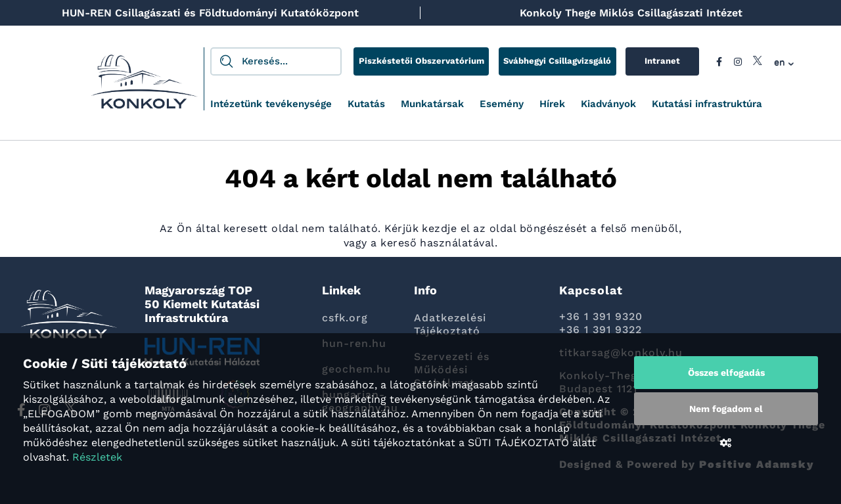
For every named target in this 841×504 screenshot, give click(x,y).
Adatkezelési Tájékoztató (450, 324)
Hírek (552, 104)
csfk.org (345, 318)
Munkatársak (432, 104)
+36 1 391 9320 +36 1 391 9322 (601, 323)
